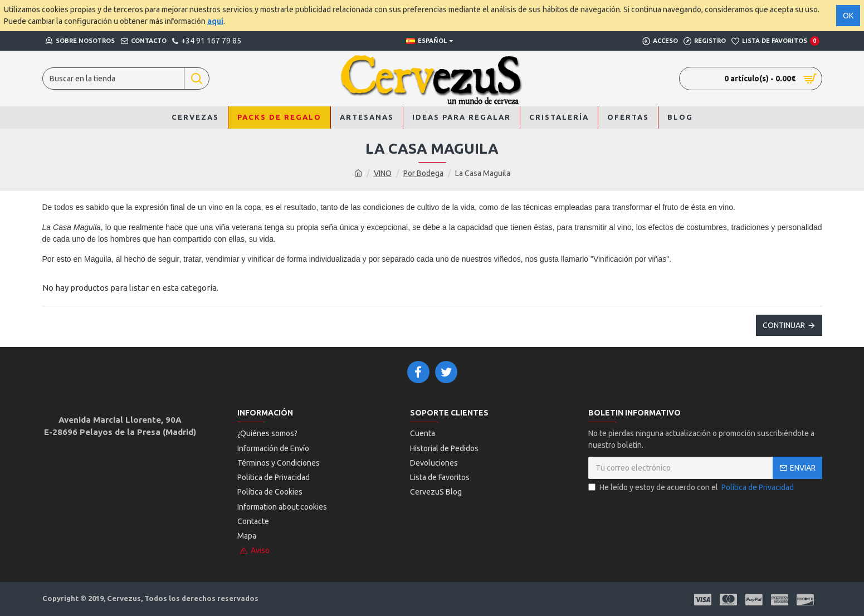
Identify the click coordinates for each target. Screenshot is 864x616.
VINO (383, 173)
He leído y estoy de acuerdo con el (692, 488)
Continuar (784, 325)
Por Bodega (423, 173)
